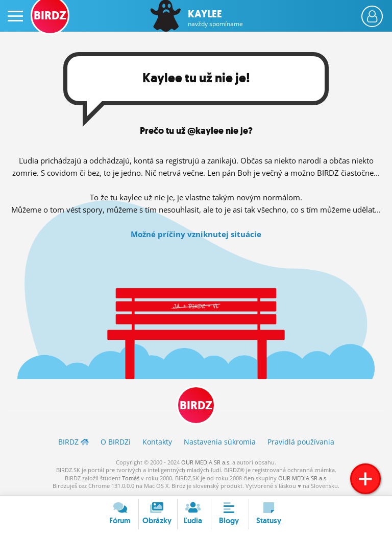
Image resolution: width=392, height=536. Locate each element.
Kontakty (157, 442)
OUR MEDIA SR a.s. (206, 462)
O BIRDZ (116, 442)
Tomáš (131, 478)
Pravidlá (301, 442)
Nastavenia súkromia (220, 442)
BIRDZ (196, 405)
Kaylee (215, 18)
